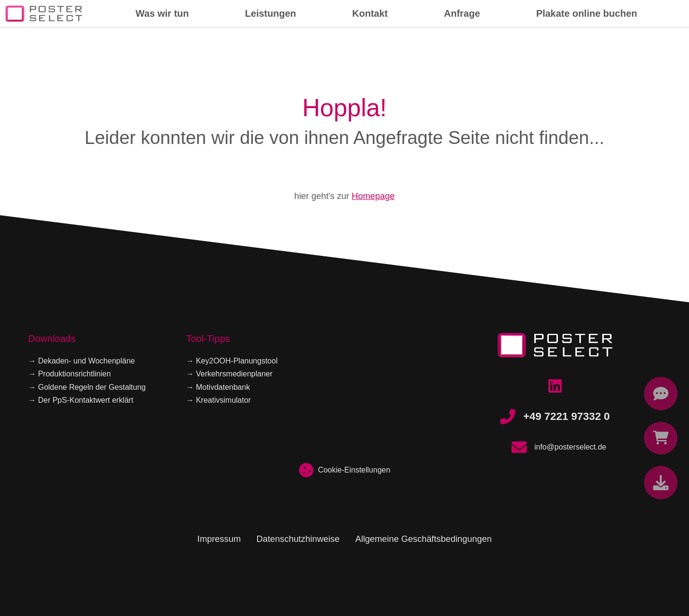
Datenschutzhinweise (298, 539)
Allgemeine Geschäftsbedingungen (423, 539)
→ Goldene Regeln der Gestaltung (87, 387)
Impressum (219, 539)
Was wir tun (162, 13)
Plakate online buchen (587, 13)
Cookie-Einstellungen (344, 470)
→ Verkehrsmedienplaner (229, 374)
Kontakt (370, 13)
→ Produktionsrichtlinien (70, 374)
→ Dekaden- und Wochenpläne (82, 361)
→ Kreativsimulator (218, 400)
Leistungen (271, 13)
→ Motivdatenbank (218, 387)
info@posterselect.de (555, 447)
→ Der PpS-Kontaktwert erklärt (81, 400)
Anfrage (462, 13)
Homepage (373, 196)
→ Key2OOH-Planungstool (232, 361)
